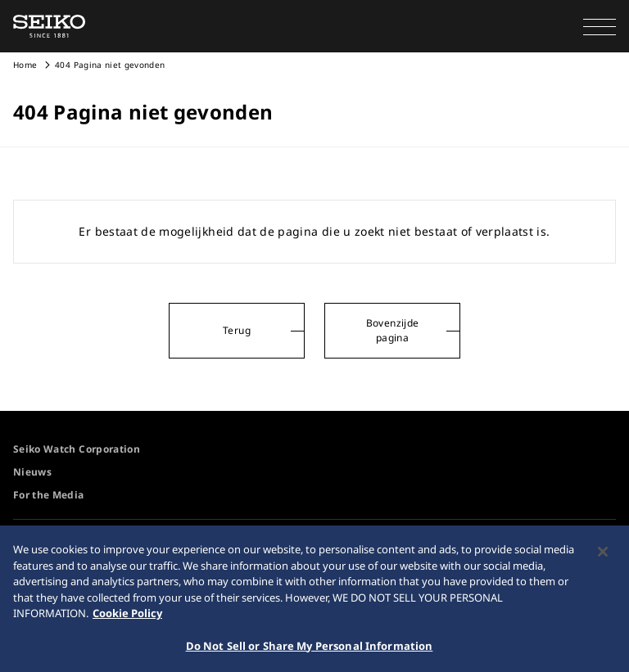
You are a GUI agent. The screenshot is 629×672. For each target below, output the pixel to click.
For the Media (49, 495)
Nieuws (32, 472)
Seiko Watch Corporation (77, 449)
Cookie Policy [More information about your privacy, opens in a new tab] (127, 621)
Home (25, 65)
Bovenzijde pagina (393, 330)
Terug (237, 330)
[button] (600, 26)
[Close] (603, 560)
